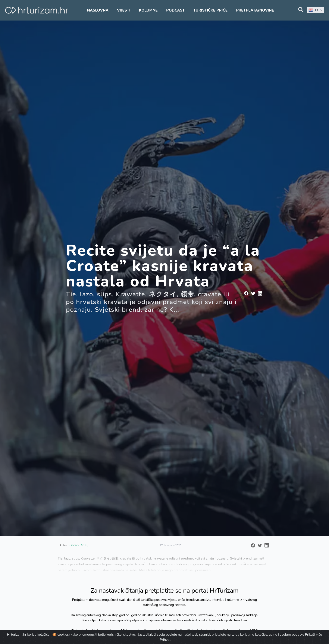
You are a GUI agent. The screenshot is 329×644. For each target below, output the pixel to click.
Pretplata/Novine (255, 10)
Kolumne (148, 10)
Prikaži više (314, 635)
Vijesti (124, 10)
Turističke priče (211, 10)
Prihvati (166, 640)
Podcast (175, 10)
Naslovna (98, 10)
